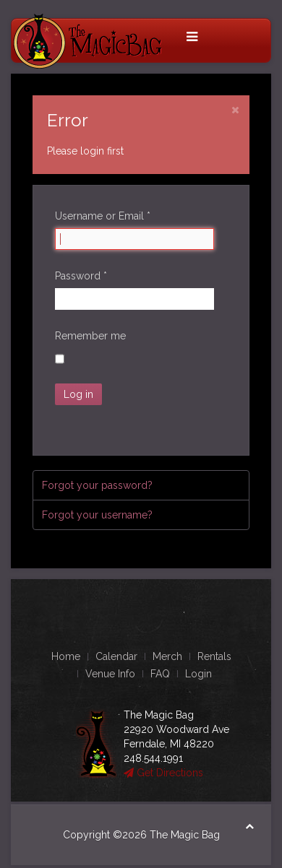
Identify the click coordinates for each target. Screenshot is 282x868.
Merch (167, 656)
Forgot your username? (97, 515)
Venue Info (110, 674)
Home (66, 656)
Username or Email (103, 216)
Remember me (90, 336)
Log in (78, 394)
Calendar (116, 656)
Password (81, 276)
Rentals (214, 656)
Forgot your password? (97, 485)
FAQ (160, 674)
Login (198, 674)
